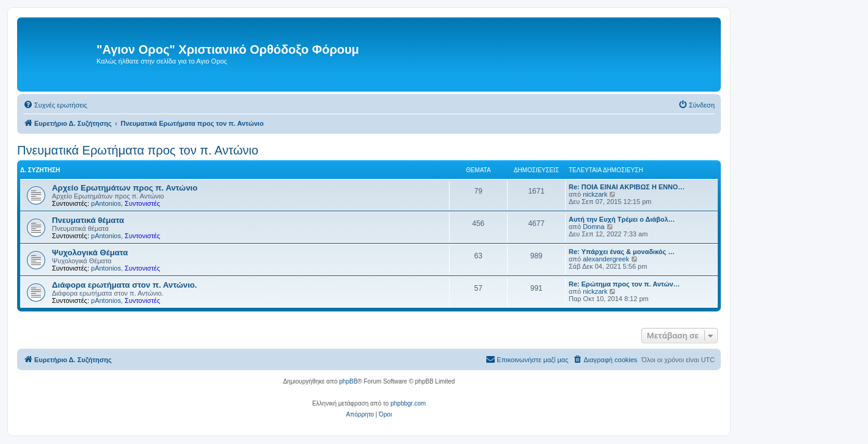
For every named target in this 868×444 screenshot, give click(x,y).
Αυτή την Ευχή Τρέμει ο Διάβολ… (622, 219)
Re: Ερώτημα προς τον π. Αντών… (624, 284)
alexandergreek (606, 259)
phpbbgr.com (408, 403)
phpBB (348, 381)
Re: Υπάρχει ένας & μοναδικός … (622, 252)
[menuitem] (55, 105)
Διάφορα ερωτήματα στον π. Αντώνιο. (125, 285)
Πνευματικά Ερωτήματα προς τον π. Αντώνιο (138, 150)
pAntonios (106, 203)
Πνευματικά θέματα (88, 220)
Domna (593, 227)
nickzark (595, 194)
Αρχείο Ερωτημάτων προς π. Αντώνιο (125, 188)
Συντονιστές (142, 203)
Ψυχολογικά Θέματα (90, 253)
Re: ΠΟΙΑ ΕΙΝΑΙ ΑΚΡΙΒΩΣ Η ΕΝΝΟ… (627, 187)
